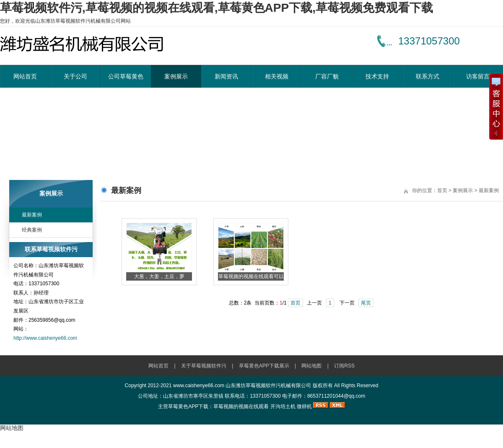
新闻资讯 (226, 76)
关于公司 (75, 76)
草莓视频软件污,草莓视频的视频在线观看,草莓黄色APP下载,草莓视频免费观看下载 (216, 8)
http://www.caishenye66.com (45, 338)
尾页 (366, 303)
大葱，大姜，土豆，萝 (159, 276)
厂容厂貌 (327, 76)
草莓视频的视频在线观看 (241, 406)
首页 (442, 190)
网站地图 (311, 366)
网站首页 (25, 76)
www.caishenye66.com (199, 385)
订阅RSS (344, 366)
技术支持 (377, 76)
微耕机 (304, 406)
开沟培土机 (283, 406)
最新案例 (32, 215)
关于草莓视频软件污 (204, 366)
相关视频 (277, 76)
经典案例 (32, 230)
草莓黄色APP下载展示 (264, 366)
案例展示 (176, 76)
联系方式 (428, 76)
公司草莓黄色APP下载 (126, 80)
